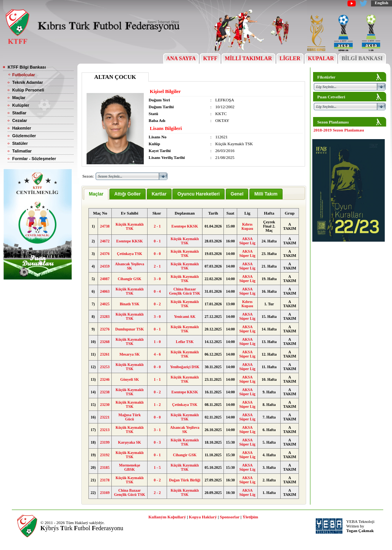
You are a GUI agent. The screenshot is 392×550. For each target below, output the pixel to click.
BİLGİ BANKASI (362, 59)
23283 (105, 317)
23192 (105, 455)
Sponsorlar (230, 517)
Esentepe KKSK (185, 226)
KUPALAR (321, 59)
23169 (105, 493)
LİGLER (290, 59)
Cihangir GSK (130, 279)
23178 (105, 480)
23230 (105, 405)
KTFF (210, 59)
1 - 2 (157, 405)
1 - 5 (157, 467)
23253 (105, 367)
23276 (105, 329)
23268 (105, 342)
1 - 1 (157, 379)
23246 (105, 379)
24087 (105, 279)
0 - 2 (157, 304)
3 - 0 (157, 279)
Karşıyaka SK (130, 442)
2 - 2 (157, 493)
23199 (105, 442)
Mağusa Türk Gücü (130, 417)
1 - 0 (157, 342)
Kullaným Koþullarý (167, 517)
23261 (105, 354)
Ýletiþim (250, 517)
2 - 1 (157, 226)
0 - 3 (157, 442)
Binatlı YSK (130, 304)
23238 (105, 392)
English (382, 3)
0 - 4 (157, 291)
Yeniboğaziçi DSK (185, 367)
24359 (105, 266)
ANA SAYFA (181, 59)
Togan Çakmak (360, 531)
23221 (105, 417)
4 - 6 (157, 354)
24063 (105, 291)
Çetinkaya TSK (130, 254)
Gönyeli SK (129, 379)
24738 (105, 226)
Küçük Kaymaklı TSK (130, 226)
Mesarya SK (129, 354)
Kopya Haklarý (203, 517)
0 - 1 (157, 241)
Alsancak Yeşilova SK (129, 266)
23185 (105, 467)
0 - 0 (157, 254)
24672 (105, 241)
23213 (105, 430)
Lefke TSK (185, 342)
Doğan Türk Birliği (185, 480)
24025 (105, 304)
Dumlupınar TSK (129, 329)
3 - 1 (157, 430)
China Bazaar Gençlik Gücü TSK (185, 291)
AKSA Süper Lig (247, 241)
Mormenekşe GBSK (130, 467)
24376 (105, 254)
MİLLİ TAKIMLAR (248, 59)
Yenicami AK (185, 317)
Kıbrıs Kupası (247, 226)
